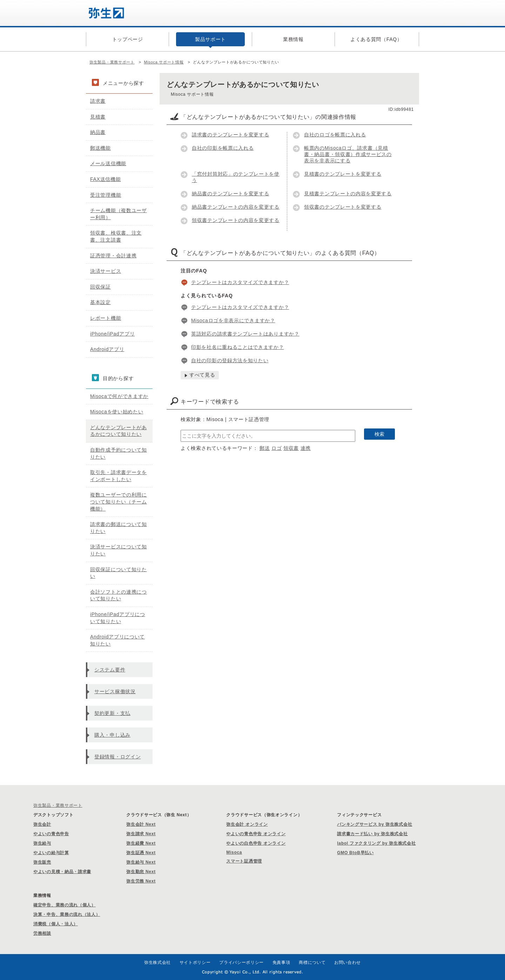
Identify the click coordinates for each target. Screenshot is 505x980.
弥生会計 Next (141, 824)
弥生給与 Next (141, 862)
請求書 (98, 101)
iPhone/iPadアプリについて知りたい (118, 618)
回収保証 (100, 287)
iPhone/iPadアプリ (112, 334)
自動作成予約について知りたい (119, 453)
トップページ (128, 39)
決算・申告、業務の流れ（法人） (67, 914)
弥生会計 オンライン (247, 824)
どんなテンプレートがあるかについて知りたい (119, 431)
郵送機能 (100, 148)
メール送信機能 (108, 163)
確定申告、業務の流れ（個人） (65, 905)
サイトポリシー (195, 962)
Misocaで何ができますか (119, 396)
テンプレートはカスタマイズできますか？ (240, 282)
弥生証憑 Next (141, 853)
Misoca (234, 852)
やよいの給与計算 (51, 853)
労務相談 (42, 933)
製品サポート (210, 39)
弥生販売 (42, 862)
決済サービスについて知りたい (119, 550)
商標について (312, 962)
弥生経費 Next (141, 843)
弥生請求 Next (141, 834)
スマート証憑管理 (244, 861)
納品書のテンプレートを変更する (231, 194)
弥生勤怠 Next (141, 872)
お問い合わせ (348, 962)
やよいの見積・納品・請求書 (62, 872)
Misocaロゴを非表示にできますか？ (233, 320)
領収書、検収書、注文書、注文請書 (116, 236)
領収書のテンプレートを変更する (343, 207)
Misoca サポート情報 (164, 62)
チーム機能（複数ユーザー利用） (119, 214)
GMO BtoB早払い (355, 853)
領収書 (291, 448)
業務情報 (293, 39)
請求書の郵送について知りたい (119, 528)
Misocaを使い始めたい (117, 412)
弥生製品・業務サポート (112, 62)
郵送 (265, 448)
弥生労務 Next (141, 881)
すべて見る (202, 375)
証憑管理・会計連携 (113, 256)
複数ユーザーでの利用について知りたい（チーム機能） (119, 502)
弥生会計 (42, 824)
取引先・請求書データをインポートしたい (119, 476)
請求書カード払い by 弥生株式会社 (372, 834)
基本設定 (100, 302)
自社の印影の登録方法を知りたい (230, 360)
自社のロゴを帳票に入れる (335, 135)
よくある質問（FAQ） (376, 39)
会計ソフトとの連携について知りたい (119, 595)
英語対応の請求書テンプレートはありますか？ (245, 334)
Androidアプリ (107, 349)
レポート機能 (106, 318)
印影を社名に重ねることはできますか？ (238, 347)
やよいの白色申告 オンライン (256, 843)
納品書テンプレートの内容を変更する (236, 207)
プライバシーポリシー (241, 962)
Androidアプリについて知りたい (117, 640)
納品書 (98, 132)
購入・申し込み (112, 735)
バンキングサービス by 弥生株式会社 (375, 824)
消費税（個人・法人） (56, 924)
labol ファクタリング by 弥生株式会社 (376, 843)
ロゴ (277, 448)
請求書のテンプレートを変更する (231, 135)
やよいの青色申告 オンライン (256, 834)
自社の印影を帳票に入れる (223, 148)
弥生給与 (42, 843)
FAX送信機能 (105, 179)
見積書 (98, 117)
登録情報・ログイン (117, 757)
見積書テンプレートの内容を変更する (348, 194)
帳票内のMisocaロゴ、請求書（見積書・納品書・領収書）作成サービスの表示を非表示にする (348, 154)
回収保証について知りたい (119, 573)
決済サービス (106, 271)
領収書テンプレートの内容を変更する (236, 220)
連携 (306, 448)
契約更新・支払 (112, 713)
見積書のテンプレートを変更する (343, 174)
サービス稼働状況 (115, 691)
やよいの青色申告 (51, 834)
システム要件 (110, 670)
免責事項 (281, 962)
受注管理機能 (106, 195)
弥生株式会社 (157, 962)
